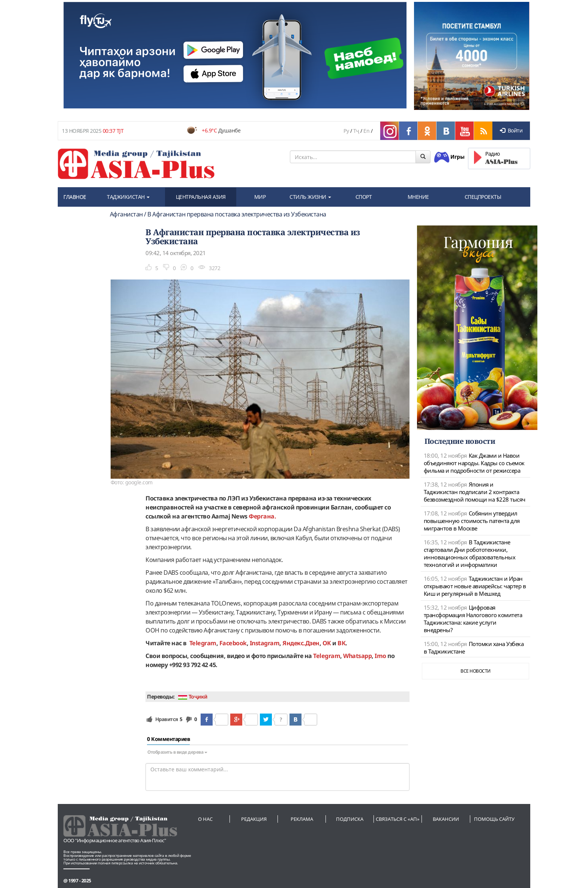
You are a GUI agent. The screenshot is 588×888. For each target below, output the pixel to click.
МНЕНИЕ (418, 197)
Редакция (254, 819)
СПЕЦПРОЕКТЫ (483, 197)
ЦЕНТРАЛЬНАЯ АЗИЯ (201, 197)
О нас (205, 819)
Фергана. (262, 516)
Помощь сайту (494, 819)
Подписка (350, 819)
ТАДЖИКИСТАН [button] (128, 197)
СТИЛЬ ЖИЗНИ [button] (310, 197)
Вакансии (446, 819)
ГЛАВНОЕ (75, 197)
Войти (511, 130)
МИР (260, 197)
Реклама (302, 819)
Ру (346, 131)
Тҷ (356, 131)
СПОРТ (364, 197)
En (366, 131)
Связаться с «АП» (398, 819)
